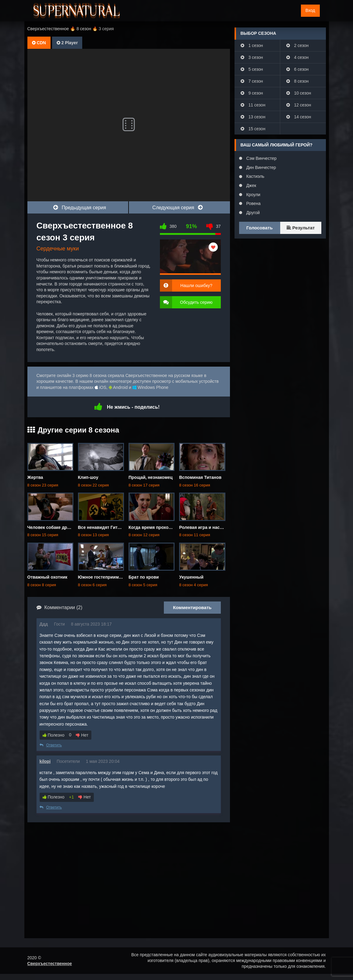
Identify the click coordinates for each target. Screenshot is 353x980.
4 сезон (298, 57)
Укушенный (191, 577)
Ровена (253, 203)
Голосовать (259, 228)
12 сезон (299, 105)
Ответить (51, 745)
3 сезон (252, 57)
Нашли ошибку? (196, 285)
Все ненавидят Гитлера (103, 527)
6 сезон (298, 69)
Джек (251, 185)
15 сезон (253, 129)
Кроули (253, 195)
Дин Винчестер (261, 167)
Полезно (54, 735)
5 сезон (252, 69)
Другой (252, 213)
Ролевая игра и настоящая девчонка (218, 527)
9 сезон (252, 93)
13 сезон (253, 117)
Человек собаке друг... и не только (64, 527)
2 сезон (298, 45)
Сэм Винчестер (261, 158)
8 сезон (298, 81)
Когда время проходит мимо (159, 527)
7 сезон (252, 81)
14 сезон (299, 117)
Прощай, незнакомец (151, 477)
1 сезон (252, 45)
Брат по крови (144, 577)
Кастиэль (255, 176)
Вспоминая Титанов (200, 477)
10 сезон (299, 93)
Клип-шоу (88, 477)
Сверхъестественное (50, 964)
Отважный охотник (48, 577)
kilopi (45, 761)
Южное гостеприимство (103, 577)
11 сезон (253, 105)
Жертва (35, 477)
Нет (82, 735)
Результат (301, 228)
